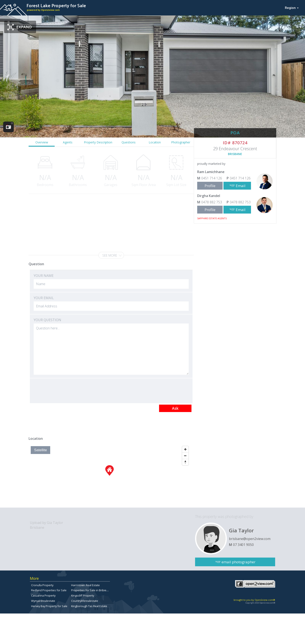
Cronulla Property (42, 585)
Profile (210, 186)
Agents (68, 142)
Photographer (181, 142)
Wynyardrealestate (43, 601)
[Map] (110, 476)
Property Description (98, 142)
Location (155, 142)
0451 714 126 (212, 178)
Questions (129, 142)
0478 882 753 (212, 202)
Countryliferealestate (85, 601)
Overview (42, 142)
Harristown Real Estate (85, 585)
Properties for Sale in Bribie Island (93, 590)
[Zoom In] (185, 449)
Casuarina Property (43, 595)
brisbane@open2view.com (250, 539)
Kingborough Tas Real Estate (89, 606)
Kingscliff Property (83, 595)
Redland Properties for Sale (49, 590)
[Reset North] (185, 462)
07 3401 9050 (243, 545)
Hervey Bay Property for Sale (49, 606)
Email (241, 186)
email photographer (238, 562)
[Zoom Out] (185, 456)
